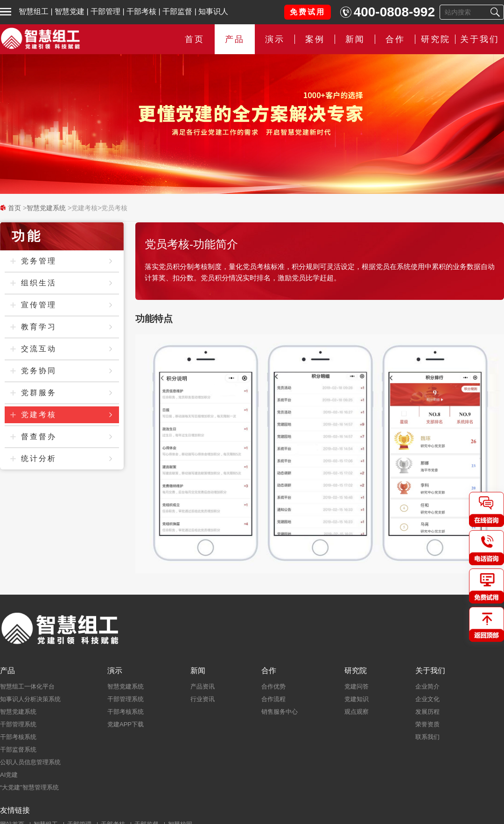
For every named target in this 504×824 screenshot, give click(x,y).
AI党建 (9, 775)
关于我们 (480, 39)
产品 (235, 39)
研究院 (436, 39)
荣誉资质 (427, 724)
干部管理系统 (18, 724)
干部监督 (177, 11)
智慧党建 (70, 11)
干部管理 (105, 11)
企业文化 (427, 699)
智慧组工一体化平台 (27, 686)
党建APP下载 (126, 724)
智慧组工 (34, 11)
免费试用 (308, 12)
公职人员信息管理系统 (30, 762)
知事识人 (213, 11)
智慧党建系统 (46, 208)
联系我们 (427, 737)
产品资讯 (203, 686)
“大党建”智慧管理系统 (29, 787)
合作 (395, 39)
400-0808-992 (394, 12)
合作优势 (273, 686)
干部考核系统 (18, 737)
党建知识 (357, 699)
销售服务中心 (280, 712)
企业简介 (427, 686)
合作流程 (273, 699)
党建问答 (357, 686)
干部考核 (141, 11)
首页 (195, 39)
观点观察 (357, 712)
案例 (315, 39)
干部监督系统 (18, 749)
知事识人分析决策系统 (30, 699)
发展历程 (427, 712)
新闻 (355, 39)
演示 (275, 39)
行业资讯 (203, 699)
